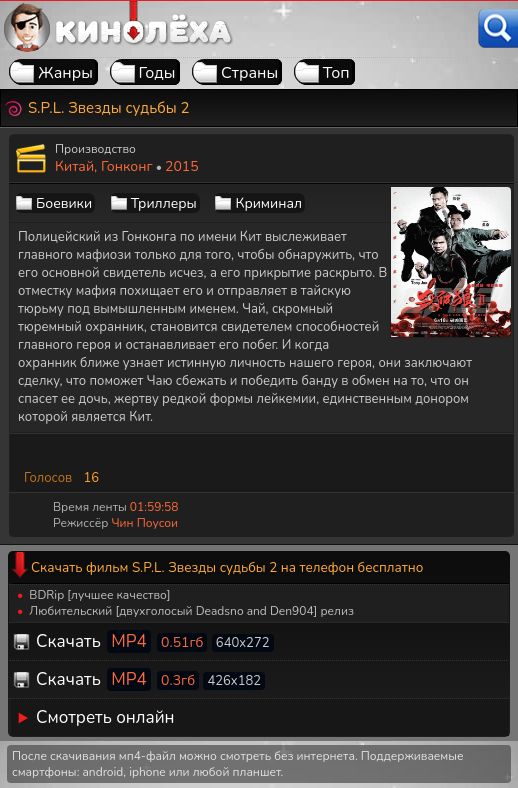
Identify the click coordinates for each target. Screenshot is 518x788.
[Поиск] (498, 28)
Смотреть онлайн (105, 717)
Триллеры (164, 203)
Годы (157, 73)
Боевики (64, 203)
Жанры (65, 73)
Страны (249, 73)
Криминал (268, 203)
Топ (336, 73)
